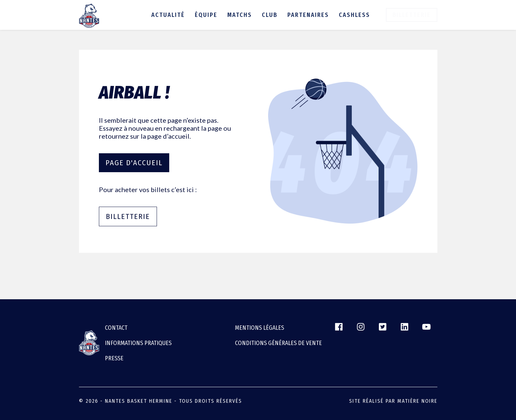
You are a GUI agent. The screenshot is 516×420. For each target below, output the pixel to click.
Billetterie (412, 15)
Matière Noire (417, 401)
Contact (116, 328)
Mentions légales (259, 328)
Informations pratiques (138, 343)
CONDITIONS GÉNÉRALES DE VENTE (278, 343)
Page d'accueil (134, 163)
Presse (114, 358)
